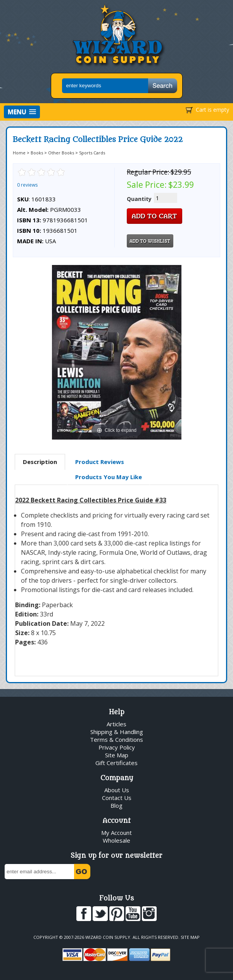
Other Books (61, 153)
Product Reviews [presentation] (100, 462)
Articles (116, 724)
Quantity (139, 199)
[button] (22, 112)
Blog (116, 805)
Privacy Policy (117, 747)
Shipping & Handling (117, 732)
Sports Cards (92, 153)
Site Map (117, 755)
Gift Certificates (116, 763)
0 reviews (27, 185)
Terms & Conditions (116, 739)
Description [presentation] (40, 462)
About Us (117, 790)
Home (19, 153)
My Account (116, 833)
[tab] (40, 462)
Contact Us (117, 798)
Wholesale (116, 840)
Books (37, 153)
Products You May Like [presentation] (109, 477)
